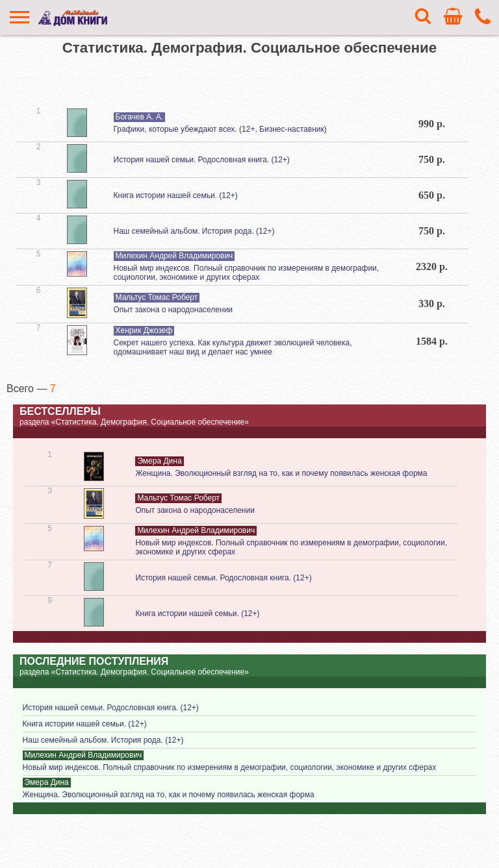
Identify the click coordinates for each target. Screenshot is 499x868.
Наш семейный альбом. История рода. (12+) (194, 231)
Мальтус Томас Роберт (157, 297)
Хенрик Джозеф (144, 330)
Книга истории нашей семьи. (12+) (176, 195)
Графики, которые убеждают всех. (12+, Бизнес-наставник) (220, 129)
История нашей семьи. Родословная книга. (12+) (202, 160)
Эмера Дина (159, 461)
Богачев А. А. (140, 117)
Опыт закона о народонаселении (173, 310)
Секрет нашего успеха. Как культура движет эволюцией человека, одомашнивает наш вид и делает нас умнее (233, 347)
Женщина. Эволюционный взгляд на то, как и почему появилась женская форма (281, 473)
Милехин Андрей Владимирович (174, 256)
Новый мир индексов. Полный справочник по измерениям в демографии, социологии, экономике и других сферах (247, 273)
